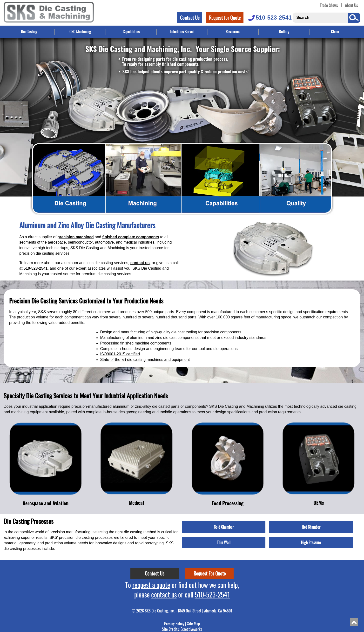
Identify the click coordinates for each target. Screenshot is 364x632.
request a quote (151, 585)
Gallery (284, 32)
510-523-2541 (270, 18)
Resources (233, 32)
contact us (140, 263)
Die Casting (29, 32)
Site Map (193, 624)
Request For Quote (210, 573)
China (335, 32)
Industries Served (182, 32)
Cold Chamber (224, 527)
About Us (351, 5)
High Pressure (311, 542)
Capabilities (131, 32)
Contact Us (190, 18)
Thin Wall (224, 542)
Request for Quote (225, 18)
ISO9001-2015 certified (120, 354)
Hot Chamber (311, 527)
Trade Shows (329, 5)
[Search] (320, 18)
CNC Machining (80, 32)
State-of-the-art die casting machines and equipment (145, 360)
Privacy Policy (174, 624)
